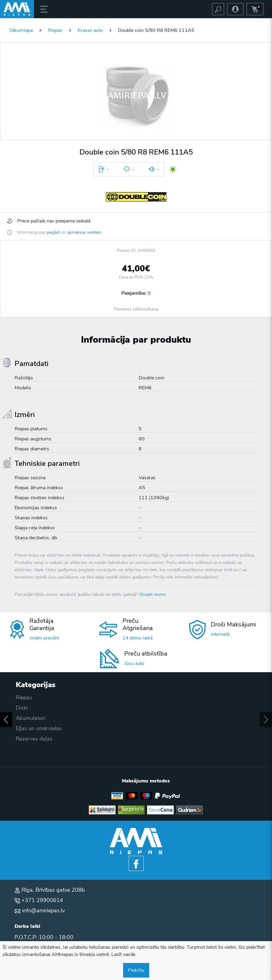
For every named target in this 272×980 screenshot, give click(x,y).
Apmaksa (27, 708)
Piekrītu (136, 970)
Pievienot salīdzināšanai (136, 309)
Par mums (28, 749)
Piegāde (26, 697)
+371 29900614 (42, 900)
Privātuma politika (38, 718)
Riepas (55, 30)
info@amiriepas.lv (44, 910)
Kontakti (26, 759)
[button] (136, 96)
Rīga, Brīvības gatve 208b (53, 890)
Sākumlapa (21, 30)
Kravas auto (90, 30)
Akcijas (25, 728)
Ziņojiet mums (153, 594)
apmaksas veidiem (84, 232)
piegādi (53, 232)
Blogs (23, 739)
